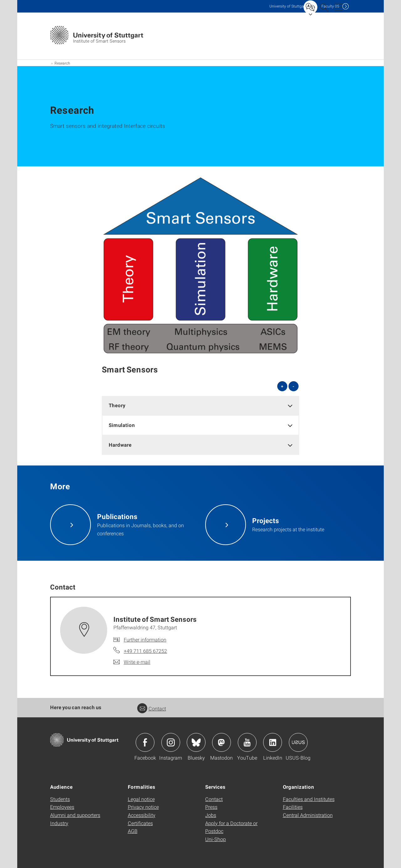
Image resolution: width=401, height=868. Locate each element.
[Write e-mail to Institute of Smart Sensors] (132, 662)
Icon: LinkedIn (273, 742)
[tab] (200, 405)
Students (60, 799)
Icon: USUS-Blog (298, 742)
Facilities (293, 807)
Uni (288, 6)
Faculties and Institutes (309, 799)
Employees (62, 807)
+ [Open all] (282, 386)
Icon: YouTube (247, 742)
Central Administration (308, 815)
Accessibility (142, 815)
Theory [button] (117, 405)
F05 (330, 6)
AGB (133, 831)
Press (211, 807)
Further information (145, 639)
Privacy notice (143, 807)
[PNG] (200, 265)
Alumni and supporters (75, 815)
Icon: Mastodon (221, 742)
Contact (152, 708)
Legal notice (141, 799)
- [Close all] (293, 386)
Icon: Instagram (171, 742)
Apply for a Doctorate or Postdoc (231, 827)
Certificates (140, 823)
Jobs (211, 815)
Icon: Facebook (145, 742)
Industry (59, 823)
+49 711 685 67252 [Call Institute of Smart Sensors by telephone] (145, 651)
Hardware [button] (120, 445)
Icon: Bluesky (196, 742)
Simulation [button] (122, 425)
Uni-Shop (216, 839)
